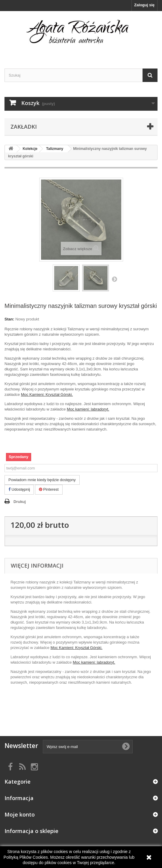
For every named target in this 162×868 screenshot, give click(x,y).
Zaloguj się (144, 5)
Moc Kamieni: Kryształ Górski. (47, 395)
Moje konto (20, 814)
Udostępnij (19, 489)
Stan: (9, 319)
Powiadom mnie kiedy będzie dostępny (42, 480)
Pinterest (49, 489)
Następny (114, 279)
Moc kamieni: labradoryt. (88, 409)
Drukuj (20, 502)
